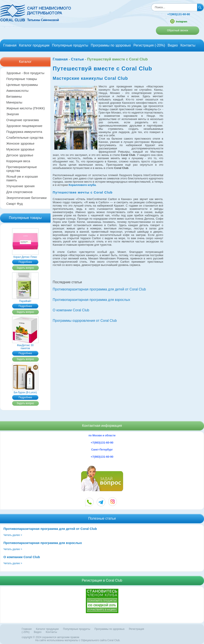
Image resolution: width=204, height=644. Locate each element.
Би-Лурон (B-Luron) (25, 391)
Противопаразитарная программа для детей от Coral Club (99, 289)
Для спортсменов (19, 192)
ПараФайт (25, 300)
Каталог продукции (34, 45)
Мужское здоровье (20, 149)
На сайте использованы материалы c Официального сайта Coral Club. (78, 640)
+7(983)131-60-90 (179, 14)
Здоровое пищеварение (24, 126)
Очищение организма (23, 120)
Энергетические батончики (26, 198)
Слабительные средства (25, 138)
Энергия (13, 114)
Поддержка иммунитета (24, 132)
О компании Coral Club (71, 310)
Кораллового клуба (82, 185)
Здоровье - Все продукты (25, 73)
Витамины (14, 96)
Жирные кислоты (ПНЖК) (26, 108)
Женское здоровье (20, 143)
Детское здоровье (20, 155)
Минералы (14, 102)
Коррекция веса (18, 161)
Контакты (188, 45)
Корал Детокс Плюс (25, 255)
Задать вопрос (25, 268)
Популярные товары (22, 79)
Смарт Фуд (15, 204)
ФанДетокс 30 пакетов (25, 345)
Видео (173, 45)
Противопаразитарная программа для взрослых (91, 300)
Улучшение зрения (20, 186)
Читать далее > (13, 535)
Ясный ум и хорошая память (22, 178)
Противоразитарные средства (22, 169)
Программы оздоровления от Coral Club (85, 321)
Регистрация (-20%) (149, 45)
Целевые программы (22, 85)
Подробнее (25, 262)
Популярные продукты (70, 45)
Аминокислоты (17, 91)
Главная (10, 45)
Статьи (77, 59)
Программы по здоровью (111, 45)
